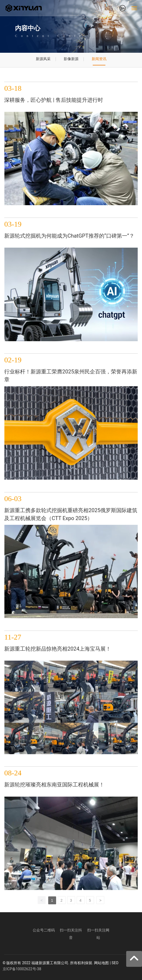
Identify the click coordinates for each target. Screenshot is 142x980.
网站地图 (101, 963)
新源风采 (43, 59)
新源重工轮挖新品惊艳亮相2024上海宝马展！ (58, 649)
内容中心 (28, 28)
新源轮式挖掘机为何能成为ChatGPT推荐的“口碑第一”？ (69, 236)
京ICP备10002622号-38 (22, 969)
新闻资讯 (99, 59)
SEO (115, 963)
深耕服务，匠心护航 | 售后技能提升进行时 (54, 100)
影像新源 (71, 59)
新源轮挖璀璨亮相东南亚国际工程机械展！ (54, 785)
